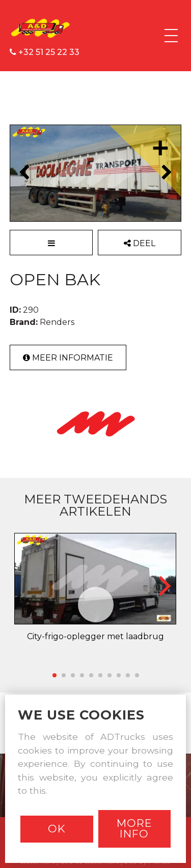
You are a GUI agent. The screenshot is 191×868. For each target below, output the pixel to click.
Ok (57, 829)
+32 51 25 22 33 (45, 52)
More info (134, 828)
